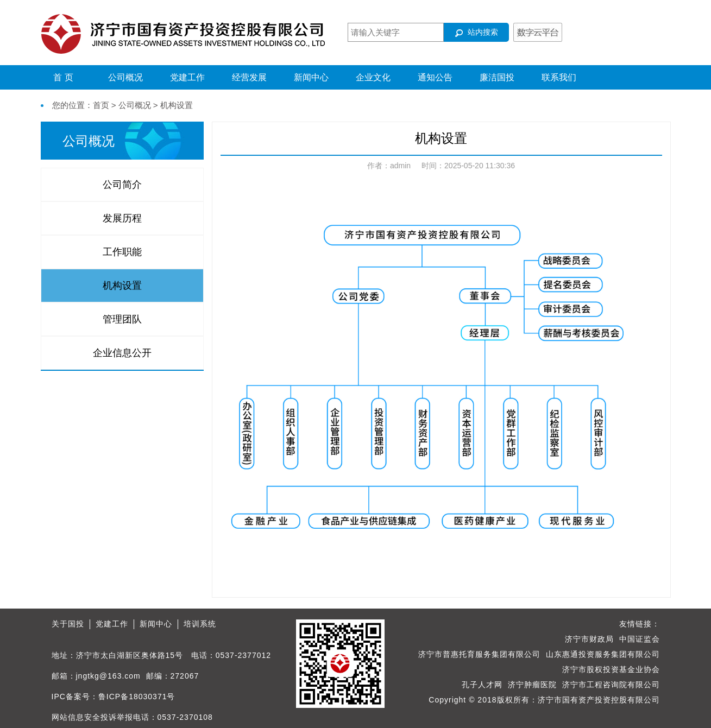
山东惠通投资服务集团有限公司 (603, 654)
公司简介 (122, 185)
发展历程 (122, 218)
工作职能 (122, 252)
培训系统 (200, 624)
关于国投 (68, 624)
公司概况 (125, 77)
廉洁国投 (497, 77)
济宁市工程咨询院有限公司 (611, 685)
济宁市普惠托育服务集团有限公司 (479, 654)
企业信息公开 (122, 353)
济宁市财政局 (589, 639)
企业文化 (373, 77)
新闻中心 (311, 77)
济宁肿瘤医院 (532, 685)
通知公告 (435, 77)
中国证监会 (640, 639)
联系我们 (559, 77)
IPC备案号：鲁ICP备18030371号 (114, 697)
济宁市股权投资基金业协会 (611, 669)
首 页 (63, 77)
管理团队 (122, 319)
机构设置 (122, 286)
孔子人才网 (482, 685)
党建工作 (187, 77)
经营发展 (249, 77)
